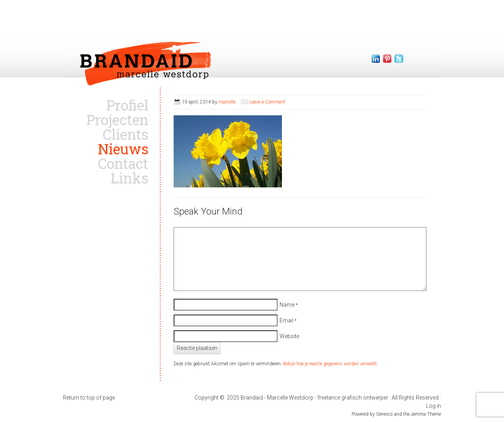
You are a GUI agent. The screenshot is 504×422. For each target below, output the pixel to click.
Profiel (127, 105)
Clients (126, 134)
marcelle (227, 102)
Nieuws (123, 149)
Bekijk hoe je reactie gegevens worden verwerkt (330, 364)
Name (287, 305)
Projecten (117, 120)
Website (289, 336)
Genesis (385, 414)
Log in (434, 406)
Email (286, 320)
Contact (123, 163)
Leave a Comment (267, 102)
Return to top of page (89, 398)
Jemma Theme (426, 414)
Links (130, 178)
